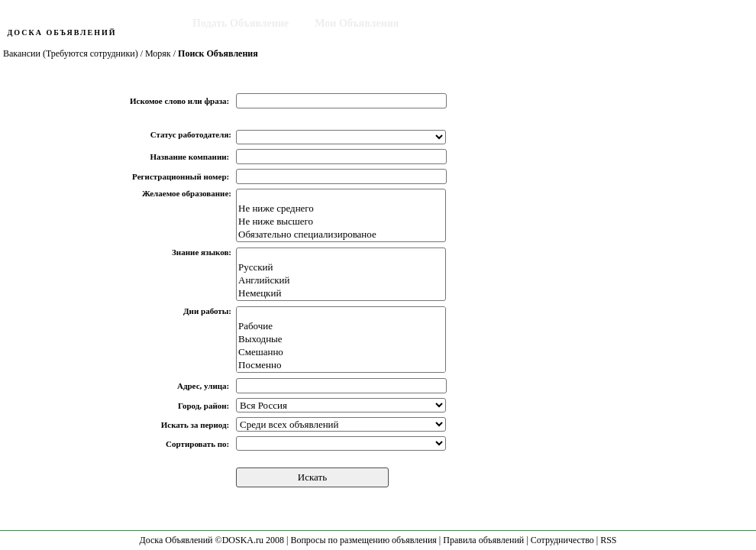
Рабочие (341, 327)
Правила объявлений (483, 540)
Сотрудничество (562, 540)
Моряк (158, 53)
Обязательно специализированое (341, 235)
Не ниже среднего (341, 209)
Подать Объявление (241, 23)
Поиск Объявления (472, 23)
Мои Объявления (357, 23)
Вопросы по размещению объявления (363, 540)
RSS (608, 540)
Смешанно (341, 353)
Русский (341, 268)
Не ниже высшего (341, 222)
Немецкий (341, 294)
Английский (341, 281)
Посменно (341, 366)
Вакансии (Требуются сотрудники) (71, 53)
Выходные (341, 340)
